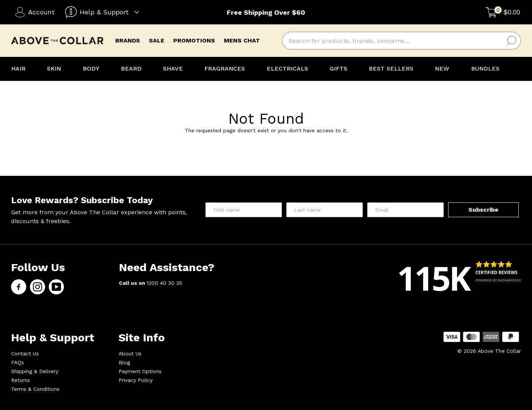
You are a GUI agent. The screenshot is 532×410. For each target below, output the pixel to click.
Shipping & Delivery (35, 371)
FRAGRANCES (225, 69)
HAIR (18, 69)
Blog (124, 362)
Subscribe (483, 210)
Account (35, 12)
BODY (91, 69)
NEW (442, 69)
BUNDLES (485, 69)
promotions (194, 40)
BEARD (131, 69)
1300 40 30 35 (164, 283)
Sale (157, 40)
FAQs (18, 362)
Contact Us (25, 353)
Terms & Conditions (35, 389)
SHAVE (173, 69)
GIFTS (338, 69)
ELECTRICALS (287, 69)
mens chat (242, 40)
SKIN (54, 69)
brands (128, 40)
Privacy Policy (136, 380)
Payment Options (140, 371)
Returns (21, 380)
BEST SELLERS (391, 69)
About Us (130, 353)
